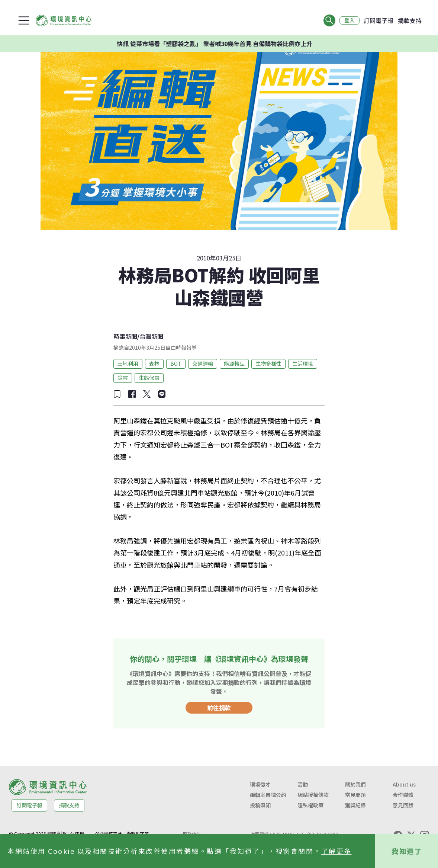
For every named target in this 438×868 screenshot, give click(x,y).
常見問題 (355, 795)
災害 (123, 378)
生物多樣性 (268, 363)
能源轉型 (234, 363)
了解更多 (336, 851)
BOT (176, 363)
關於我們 (355, 784)
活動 (303, 784)
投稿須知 (260, 805)
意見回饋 (403, 805)
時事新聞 (125, 336)
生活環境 (303, 363)
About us (404, 784)
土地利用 (128, 363)
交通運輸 (203, 363)
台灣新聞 (151, 336)
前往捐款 (219, 708)
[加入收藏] (117, 394)
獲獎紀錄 (355, 805)
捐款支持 (410, 20)
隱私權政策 (310, 805)
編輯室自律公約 (268, 795)
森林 (154, 363)
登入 (350, 20)
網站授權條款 (313, 795)
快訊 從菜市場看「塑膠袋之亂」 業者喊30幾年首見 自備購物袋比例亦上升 (231, 44)
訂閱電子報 (379, 20)
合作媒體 (403, 795)
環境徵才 (260, 784)
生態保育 (149, 378)
